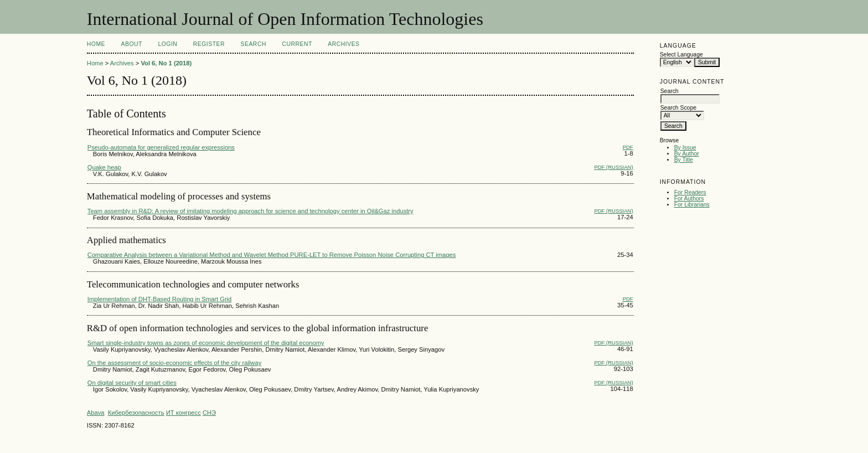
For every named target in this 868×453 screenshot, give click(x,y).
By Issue (685, 148)
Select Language (681, 55)
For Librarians (692, 205)
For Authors (689, 199)
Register (209, 44)
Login (167, 44)
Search (254, 44)
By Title (684, 160)
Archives (343, 44)
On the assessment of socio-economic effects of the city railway (174, 363)
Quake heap (104, 167)
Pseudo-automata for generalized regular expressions (161, 147)
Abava (96, 413)
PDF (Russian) (613, 167)
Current (297, 44)
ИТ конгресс (184, 413)
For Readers (690, 192)
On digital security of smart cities (132, 383)
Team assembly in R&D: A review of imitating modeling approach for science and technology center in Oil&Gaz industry (250, 211)
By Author (687, 154)
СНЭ (209, 413)
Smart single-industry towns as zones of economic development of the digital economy (206, 343)
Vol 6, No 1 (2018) (166, 63)
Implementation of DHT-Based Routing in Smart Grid (160, 299)
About (132, 44)
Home (96, 44)
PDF (628, 147)
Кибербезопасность (136, 413)
